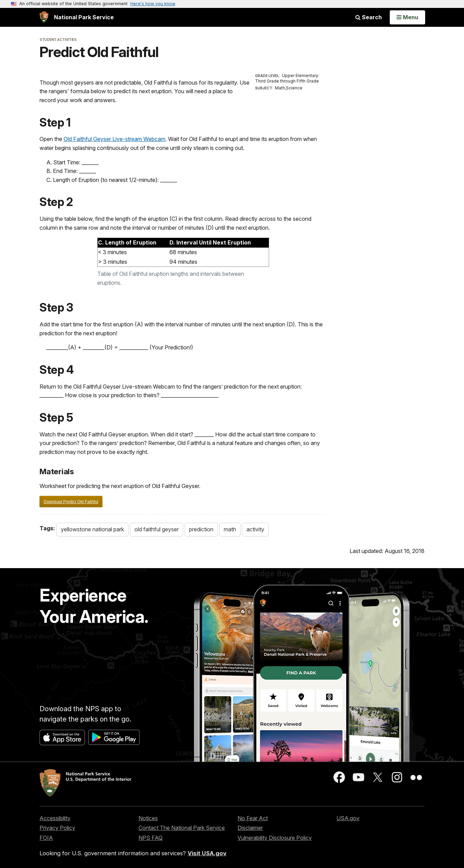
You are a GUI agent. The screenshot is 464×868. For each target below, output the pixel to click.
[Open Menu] (407, 17)
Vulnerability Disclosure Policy (275, 838)
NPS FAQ (151, 838)
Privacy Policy (57, 828)
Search (369, 17)
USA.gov (348, 818)
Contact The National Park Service (182, 828)
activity (255, 529)
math (230, 529)
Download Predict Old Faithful (71, 502)
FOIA (46, 838)
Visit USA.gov (207, 853)
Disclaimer (250, 828)
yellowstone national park (92, 529)
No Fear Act (253, 818)
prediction (201, 529)
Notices (148, 818)
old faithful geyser (157, 529)
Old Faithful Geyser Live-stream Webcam (114, 139)
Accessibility (55, 818)
